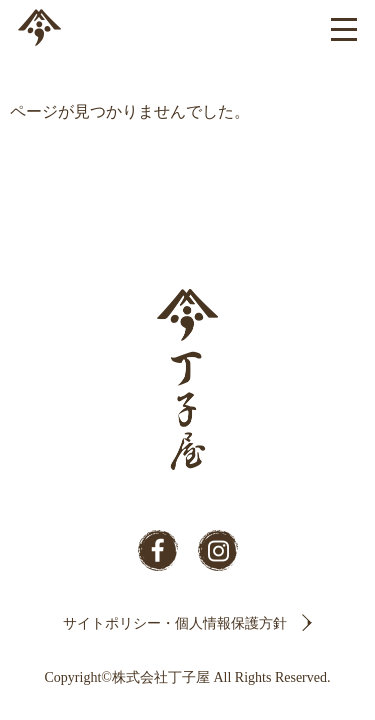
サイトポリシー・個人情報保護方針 (175, 623)
